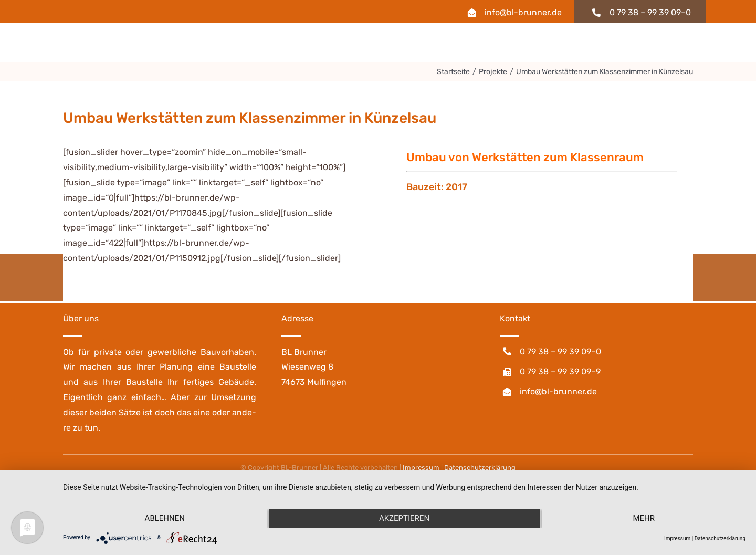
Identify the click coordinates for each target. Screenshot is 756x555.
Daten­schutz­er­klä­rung (480, 468)
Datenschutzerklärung (720, 538)
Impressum (677, 538)
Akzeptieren (404, 518)
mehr (644, 518)
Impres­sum (421, 468)
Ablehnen (165, 518)
